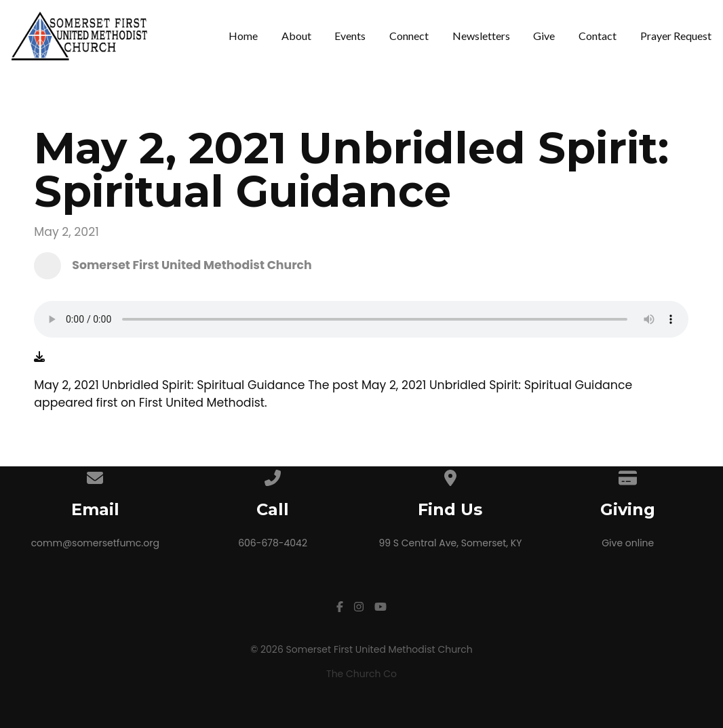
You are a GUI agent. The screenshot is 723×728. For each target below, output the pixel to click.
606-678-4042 (273, 543)
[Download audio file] (39, 357)
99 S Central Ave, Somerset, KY (450, 543)
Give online (628, 543)
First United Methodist (202, 403)
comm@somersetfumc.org (95, 543)
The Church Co (361, 674)
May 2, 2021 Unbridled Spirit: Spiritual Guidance (497, 385)
